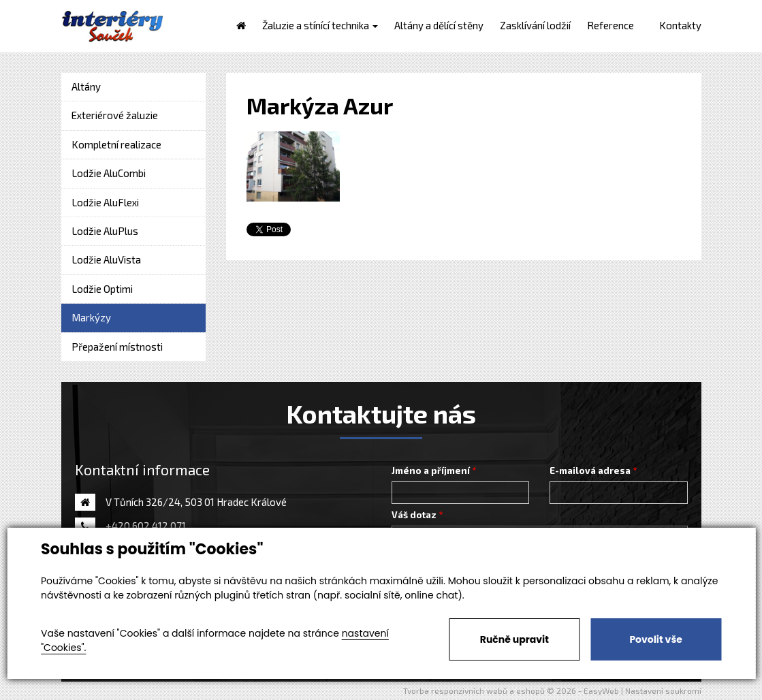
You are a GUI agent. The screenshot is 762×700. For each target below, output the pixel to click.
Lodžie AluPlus (105, 231)
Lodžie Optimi (102, 289)
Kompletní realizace (116, 144)
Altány (86, 86)
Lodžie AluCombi (109, 173)
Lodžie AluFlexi (105, 202)
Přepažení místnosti (117, 347)
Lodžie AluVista (106, 259)
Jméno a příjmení (431, 471)
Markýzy (91, 317)
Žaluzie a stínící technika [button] (320, 25)
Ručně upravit (514, 639)
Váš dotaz (414, 515)
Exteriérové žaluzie (115, 115)
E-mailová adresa (590, 471)
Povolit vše (655, 639)
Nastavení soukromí (663, 690)
